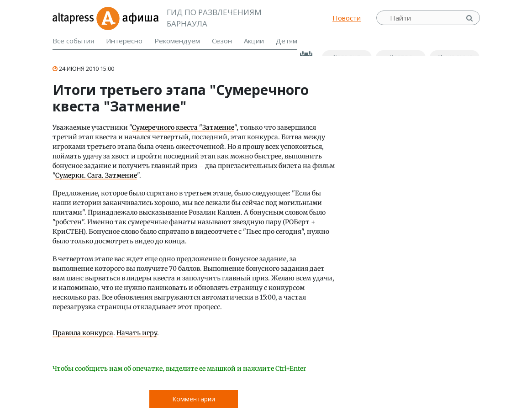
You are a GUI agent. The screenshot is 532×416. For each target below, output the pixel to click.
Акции (254, 41)
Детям (287, 41)
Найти (470, 18)
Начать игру (137, 333)
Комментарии (194, 399)
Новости (347, 18)
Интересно (124, 41)
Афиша (127, 18)
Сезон (222, 41)
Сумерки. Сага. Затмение (96, 175)
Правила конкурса (83, 333)
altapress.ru (74, 18)
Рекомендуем (177, 41)
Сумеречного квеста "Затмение (183, 127)
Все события (73, 41)
